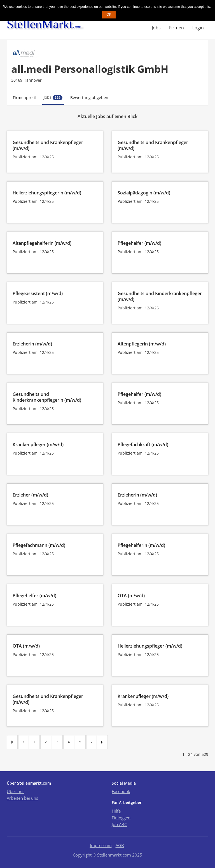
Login (198, 28)
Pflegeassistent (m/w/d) (38, 293)
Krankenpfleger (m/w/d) (38, 444)
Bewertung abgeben (89, 97)
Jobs (156, 28)
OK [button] (109, 15)
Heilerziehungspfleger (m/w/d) (150, 646)
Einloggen (121, 818)
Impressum (101, 845)
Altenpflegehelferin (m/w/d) (42, 243)
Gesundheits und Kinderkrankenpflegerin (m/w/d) (47, 397)
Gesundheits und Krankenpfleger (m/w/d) (48, 145)
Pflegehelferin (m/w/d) (141, 545)
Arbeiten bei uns (22, 798)
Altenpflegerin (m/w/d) (142, 344)
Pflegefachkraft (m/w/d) (143, 444)
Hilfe (116, 811)
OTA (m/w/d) (131, 596)
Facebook (121, 791)
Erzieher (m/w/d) (30, 495)
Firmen (177, 28)
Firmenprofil (24, 97)
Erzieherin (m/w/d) (32, 344)
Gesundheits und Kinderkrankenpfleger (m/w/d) (160, 296)
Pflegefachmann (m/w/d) (39, 545)
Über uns (16, 791)
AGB (120, 845)
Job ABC (119, 824)
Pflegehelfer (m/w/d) (139, 243)
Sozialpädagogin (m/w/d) (144, 193)
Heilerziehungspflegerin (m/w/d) (47, 193)
